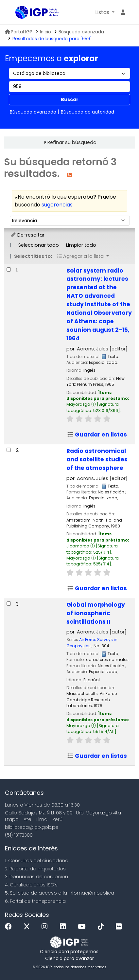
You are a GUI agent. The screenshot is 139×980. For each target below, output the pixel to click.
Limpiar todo (81, 245)
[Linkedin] (64, 927)
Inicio (45, 32)
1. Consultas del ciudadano (37, 861)
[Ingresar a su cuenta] (123, 12)
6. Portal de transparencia (35, 901)
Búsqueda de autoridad (87, 112)
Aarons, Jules (102, 349)
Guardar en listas (97, 435)
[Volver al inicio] (119, 960)
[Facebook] (10, 927)
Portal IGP (19, 32)
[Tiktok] (102, 927)
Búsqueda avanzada (81, 32)
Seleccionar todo (39, 245)
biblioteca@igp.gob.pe (32, 827)
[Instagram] (46, 927)
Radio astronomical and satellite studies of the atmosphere (97, 459)
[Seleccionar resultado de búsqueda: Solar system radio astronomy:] (9, 269)
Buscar (70, 99)
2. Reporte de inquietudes (35, 869)
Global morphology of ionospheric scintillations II (96, 613)
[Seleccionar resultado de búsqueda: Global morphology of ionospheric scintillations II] (9, 604)
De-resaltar (27, 235)
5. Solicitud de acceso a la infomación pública (60, 893)
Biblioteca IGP (18, 13)
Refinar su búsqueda (72, 142)
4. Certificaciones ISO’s (31, 885)
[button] (105, 12)
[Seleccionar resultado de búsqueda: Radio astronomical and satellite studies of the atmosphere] (9, 450)
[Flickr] (120, 927)
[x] (28, 927)
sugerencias (57, 205)
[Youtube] (83, 927)
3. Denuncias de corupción (36, 877)
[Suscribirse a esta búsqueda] (69, 175)
